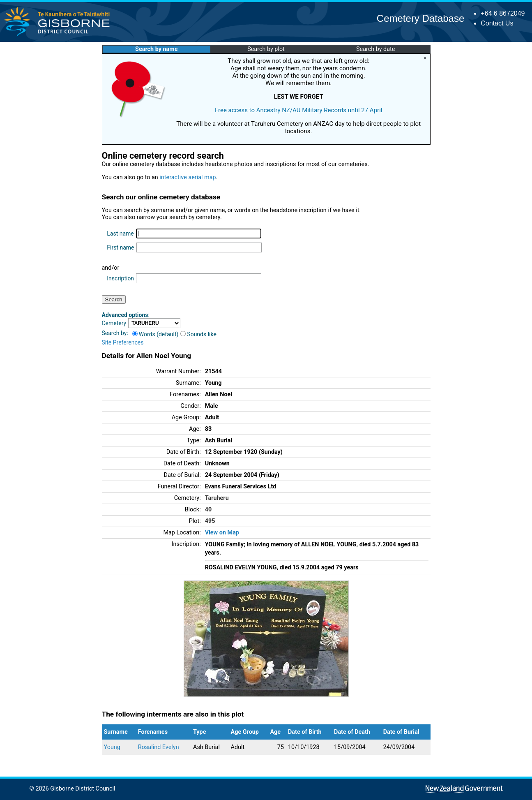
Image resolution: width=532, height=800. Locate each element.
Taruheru (217, 498)
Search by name (156, 49)
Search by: (115, 333)
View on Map (222, 533)
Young (112, 747)
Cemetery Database (420, 18)
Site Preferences (123, 342)
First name (120, 247)
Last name (120, 234)
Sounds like (198, 334)
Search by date (375, 49)
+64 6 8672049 (503, 13)
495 (210, 521)
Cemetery (114, 323)
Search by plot (266, 49)
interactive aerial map (188, 177)
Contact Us (497, 23)
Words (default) (155, 334)
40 (208, 510)
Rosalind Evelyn (159, 747)
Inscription (120, 278)
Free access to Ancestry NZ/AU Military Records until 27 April (299, 110)
